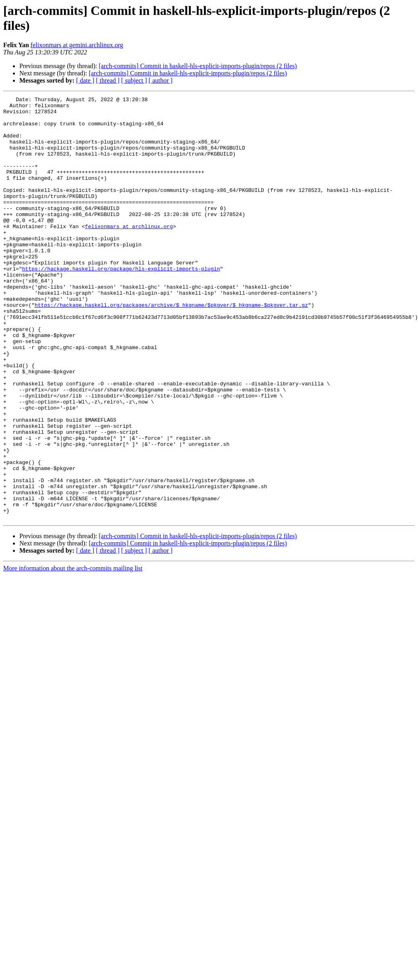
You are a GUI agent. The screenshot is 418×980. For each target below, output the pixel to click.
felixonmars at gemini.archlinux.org (77, 45)
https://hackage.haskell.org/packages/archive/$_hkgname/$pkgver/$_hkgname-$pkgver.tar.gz (171, 347)
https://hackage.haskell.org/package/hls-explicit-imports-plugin (121, 304)
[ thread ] (108, 80)
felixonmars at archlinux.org (129, 253)
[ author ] (161, 80)
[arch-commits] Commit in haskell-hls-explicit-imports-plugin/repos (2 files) (198, 66)
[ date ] (85, 80)
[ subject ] (134, 80)
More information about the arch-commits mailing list (73, 653)
